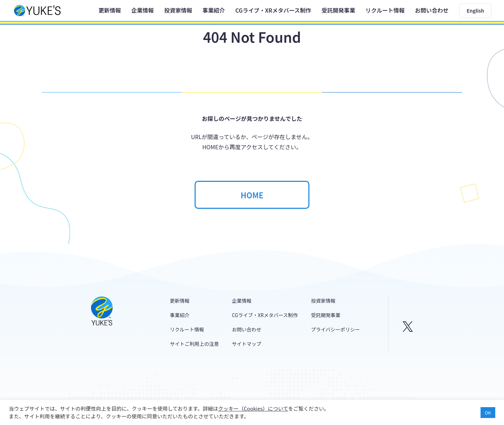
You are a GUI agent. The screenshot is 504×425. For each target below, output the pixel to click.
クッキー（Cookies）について (253, 408)
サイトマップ (246, 344)
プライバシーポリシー (336, 329)
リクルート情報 (385, 10)
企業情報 (142, 10)
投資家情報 (178, 10)
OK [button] (488, 413)
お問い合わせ (432, 10)
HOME (252, 195)
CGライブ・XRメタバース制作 (273, 10)
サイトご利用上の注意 (195, 344)
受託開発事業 (338, 10)
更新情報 (110, 10)
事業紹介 (214, 10)
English (475, 11)
